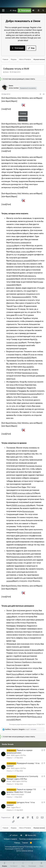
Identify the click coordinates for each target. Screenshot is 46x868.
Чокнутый (15, 674)
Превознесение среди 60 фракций (25, 650)
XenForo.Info (19, 849)
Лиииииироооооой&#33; (21, 297)
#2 (44, 94)
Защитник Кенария (14, 665)
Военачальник (28, 511)
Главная (25, 843)
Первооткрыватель (29, 394)
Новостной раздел (17, 795)
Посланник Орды (14, 469)
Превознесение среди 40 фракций (20, 659)
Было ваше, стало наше (21, 252)
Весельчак (11, 336)
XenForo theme (21, 851)
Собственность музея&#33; (22, 261)
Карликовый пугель (30, 373)
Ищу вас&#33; (28, 367)
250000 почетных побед (21, 505)
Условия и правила (10, 839)
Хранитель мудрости (20, 557)
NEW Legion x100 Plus (18, 755)
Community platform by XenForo (23, 847)
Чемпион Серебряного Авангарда (28, 662)
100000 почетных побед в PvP (23, 493)
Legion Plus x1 (16, 808)
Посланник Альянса (34, 466)
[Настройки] (34, 11)
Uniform (14, 835)
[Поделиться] (40, 94)
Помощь (17, 843)
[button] (3, 10)
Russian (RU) (31, 835)
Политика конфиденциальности (30, 839)
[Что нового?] (38, 11)
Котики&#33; (27, 358)
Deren (7, 72)
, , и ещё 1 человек (21, 729)
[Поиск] (43, 11)
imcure (9, 781)
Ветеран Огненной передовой (29, 533)
